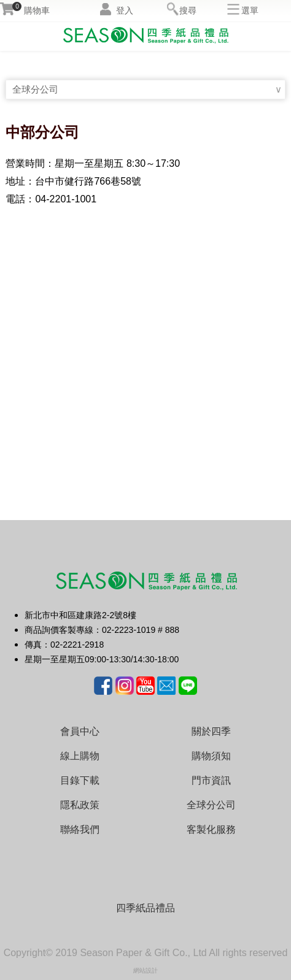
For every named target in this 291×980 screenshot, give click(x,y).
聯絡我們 (80, 829)
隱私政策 (80, 805)
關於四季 (211, 731)
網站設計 (145, 970)
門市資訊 (211, 780)
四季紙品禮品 (145, 908)
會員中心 (80, 731)
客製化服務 (211, 829)
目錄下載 (80, 780)
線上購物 (80, 756)
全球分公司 (37, 89)
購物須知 (211, 756)
